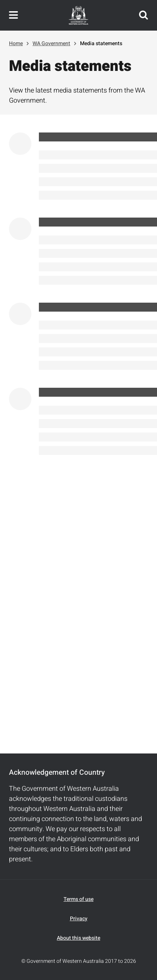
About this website (78, 938)
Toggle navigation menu (13, 15)
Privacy (79, 919)
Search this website (144, 15)
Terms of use (78, 899)
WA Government (51, 43)
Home (16, 43)
